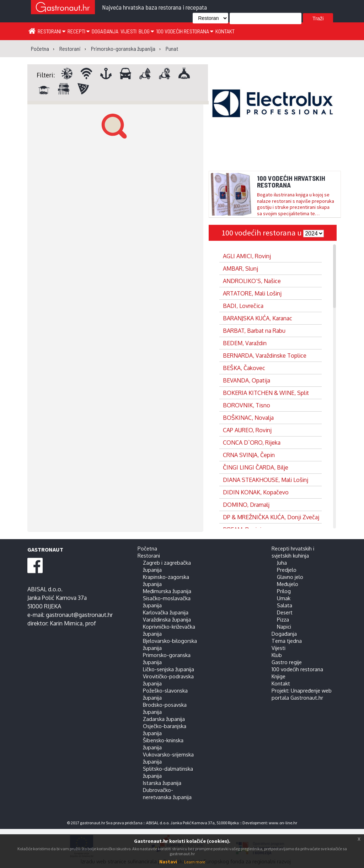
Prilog (284, 591)
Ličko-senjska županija (168, 669)
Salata (285, 605)
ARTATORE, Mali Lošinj (252, 293)
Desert (285, 612)
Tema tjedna (287, 641)
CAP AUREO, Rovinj (247, 430)
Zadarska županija (164, 719)
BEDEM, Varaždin (245, 343)
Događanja (105, 31)
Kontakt (225, 31)
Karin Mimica (66, 623)
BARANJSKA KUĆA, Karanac (258, 318)
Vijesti (129, 31)
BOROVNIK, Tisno (247, 405)
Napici (284, 626)
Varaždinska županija (167, 619)
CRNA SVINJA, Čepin (249, 455)
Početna (147, 548)
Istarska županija (162, 783)
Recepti (79, 31)
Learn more (195, 862)
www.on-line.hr (283, 823)
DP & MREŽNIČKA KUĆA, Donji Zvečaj (271, 517)
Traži (318, 18)
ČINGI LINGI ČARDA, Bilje (256, 467)
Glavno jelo (290, 577)
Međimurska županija (167, 591)
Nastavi (168, 862)
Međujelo (288, 584)
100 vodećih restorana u (262, 233)
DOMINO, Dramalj (246, 505)
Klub (277, 655)
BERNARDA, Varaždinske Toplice (265, 356)
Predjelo (287, 570)
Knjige (279, 676)
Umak (284, 598)
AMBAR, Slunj (240, 268)
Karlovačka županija (166, 612)
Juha (282, 563)
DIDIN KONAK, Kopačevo (256, 492)
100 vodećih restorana (185, 31)
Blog (146, 31)
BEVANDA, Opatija (247, 380)
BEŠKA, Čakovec (244, 368)
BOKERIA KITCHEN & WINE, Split (266, 393)
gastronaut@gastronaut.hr (79, 615)
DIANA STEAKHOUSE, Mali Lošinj (266, 480)
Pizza (283, 619)
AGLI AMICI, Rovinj (247, 256)
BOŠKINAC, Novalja (248, 418)
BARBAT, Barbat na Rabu (254, 331)
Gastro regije (287, 662)
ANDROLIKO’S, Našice (252, 281)
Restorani (52, 31)
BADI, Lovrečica (243, 306)
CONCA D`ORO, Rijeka (252, 443)
